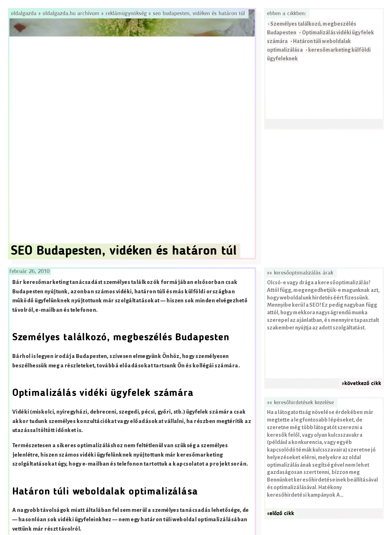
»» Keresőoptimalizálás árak (300, 273)
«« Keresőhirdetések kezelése (300, 403)
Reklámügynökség (126, 14)
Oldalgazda (25, 14)
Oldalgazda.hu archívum (71, 14)
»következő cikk (361, 384)
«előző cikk (281, 514)
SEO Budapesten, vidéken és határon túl (199, 14)
